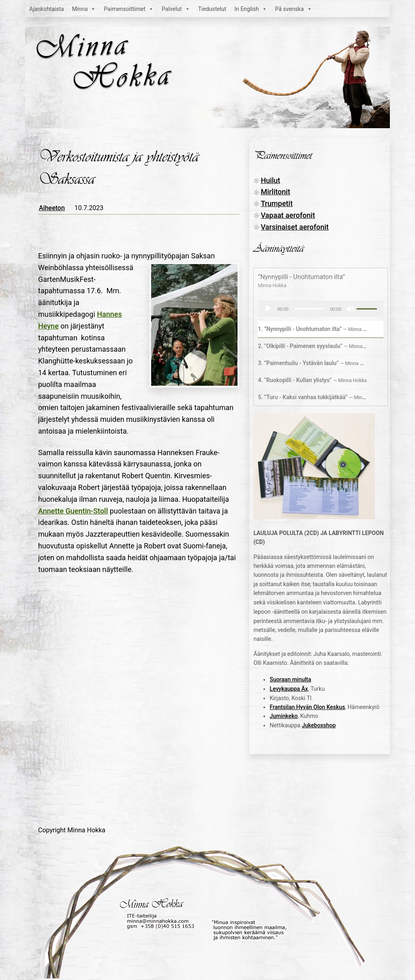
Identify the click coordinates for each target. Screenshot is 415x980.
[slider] (309, 308)
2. (312, 346)
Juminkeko (283, 716)
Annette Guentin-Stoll (73, 511)
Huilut (270, 180)
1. (312, 329)
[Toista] (268, 309)
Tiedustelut (212, 9)
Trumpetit (277, 203)
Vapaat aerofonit (288, 215)
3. (312, 363)
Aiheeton (52, 208)
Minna (84, 9)
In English (250, 9)
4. (312, 380)
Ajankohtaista (47, 9)
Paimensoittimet (129, 9)
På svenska (294, 9)
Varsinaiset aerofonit (295, 227)
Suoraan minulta (290, 679)
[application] (321, 309)
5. (312, 397)
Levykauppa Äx (289, 689)
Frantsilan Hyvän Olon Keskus (307, 707)
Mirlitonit (275, 192)
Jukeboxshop (319, 725)
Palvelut (176, 9)
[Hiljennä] (350, 309)
